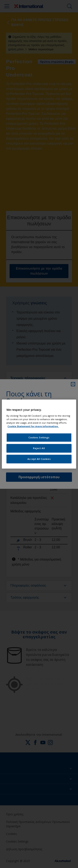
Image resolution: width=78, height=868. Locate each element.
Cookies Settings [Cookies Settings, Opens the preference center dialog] (39, 437)
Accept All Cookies (39, 459)
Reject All (39, 448)
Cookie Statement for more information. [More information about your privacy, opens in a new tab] (33, 426)
